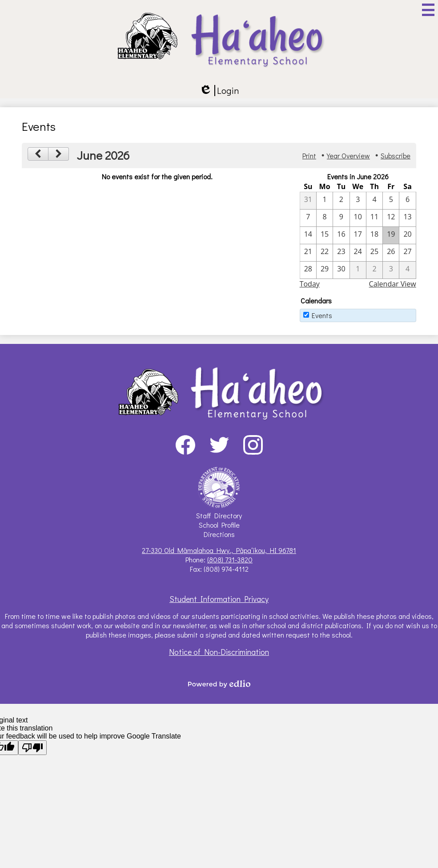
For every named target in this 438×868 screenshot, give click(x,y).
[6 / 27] (407, 253)
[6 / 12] (391, 218)
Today (310, 284)
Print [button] (309, 155)
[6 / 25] (374, 253)
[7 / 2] (374, 270)
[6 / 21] (308, 253)
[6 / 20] (407, 235)
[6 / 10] (358, 218)
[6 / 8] (325, 218)
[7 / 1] (358, 270)
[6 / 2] (341, 201)
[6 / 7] (308, 218)
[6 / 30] (341, 270)
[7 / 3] (391, 270)
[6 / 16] (341, 235)
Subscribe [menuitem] (396, 155)
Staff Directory (219, 515)
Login (219, 91)
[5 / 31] (308, 201)
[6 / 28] (308, 270)
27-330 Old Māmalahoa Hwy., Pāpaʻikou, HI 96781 (219, 550)
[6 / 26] (391, 253)
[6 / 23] (341, 253)
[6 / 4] (374, 201)
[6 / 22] (325, 253)
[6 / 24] (358, 253)
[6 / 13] (407, 218)
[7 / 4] (407, 270)
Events (322, 315)
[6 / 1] (325, 201)
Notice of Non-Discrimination (219, 652)
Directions (219, 534)
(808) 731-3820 (230, 559)
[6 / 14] (308, 235)
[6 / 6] (407, 201)
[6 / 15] (325, 235)
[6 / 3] (358, 201)
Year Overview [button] (348, 155)
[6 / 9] (341, 218)
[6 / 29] (325, 270)
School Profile (219, 525)
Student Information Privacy (219, 599)
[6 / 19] (391, 235)
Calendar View (393, 284)
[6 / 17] (358, 235)
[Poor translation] (32, 748)
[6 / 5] (391, 201)
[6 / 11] (374, 218)
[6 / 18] (374, 235)
